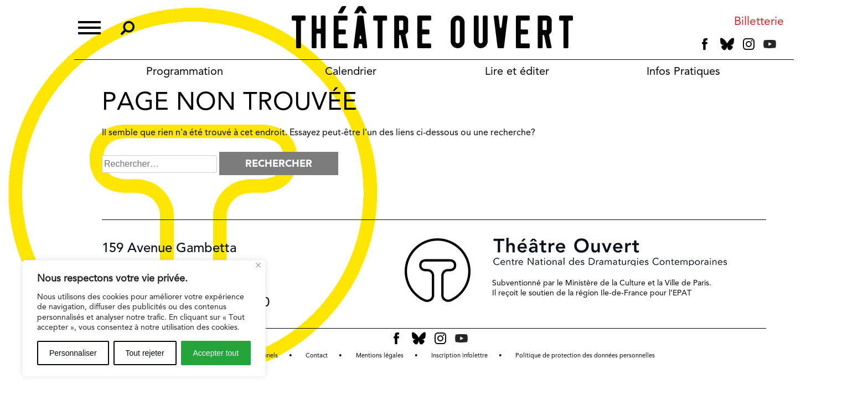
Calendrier (351, 71)
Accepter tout (216, 353)
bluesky (727, 44)
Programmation (185, 71)
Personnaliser (73, 353)
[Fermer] (258, 265)
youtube (770, 44)
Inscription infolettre (459, 355)
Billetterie (759, 21)
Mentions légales (380, 355)
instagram (749, 44)
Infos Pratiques (683, 71)
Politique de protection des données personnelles (585, 355)
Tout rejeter (145, 353)
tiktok (786, 47)
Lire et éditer (517, 71)
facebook (705, 44)
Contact (317, 355)
